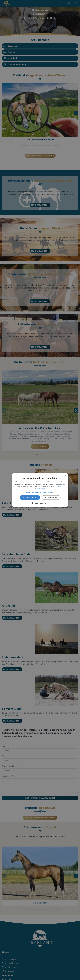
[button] (40, 492)
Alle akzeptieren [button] (30, 498)
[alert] (40, 490)
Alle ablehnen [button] (51, 498)
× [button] (65, 475)
